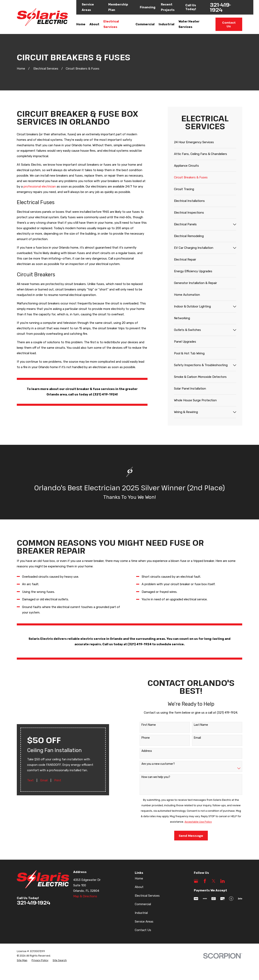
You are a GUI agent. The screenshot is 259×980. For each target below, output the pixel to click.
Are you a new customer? (154, 764)
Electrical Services (147, 896)
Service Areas (144, 922)
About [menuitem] (94, 24)
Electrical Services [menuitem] (111, 24)
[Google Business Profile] (196, 881)
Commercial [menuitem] (145, 24)
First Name (144, 725)
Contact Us (229, 24)
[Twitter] (214, 881)
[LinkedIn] (222, 881)
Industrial (141, 913)
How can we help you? (152, 777)
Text (30, 785)
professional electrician (40, 186)
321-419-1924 (220, 7)
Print (58, 785)
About (139, 887)
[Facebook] (205, 881)
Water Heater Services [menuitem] (189, 24)
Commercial (143, 904)
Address (142, 751)
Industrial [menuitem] (167, 24)
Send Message (187, 836)
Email (44, 785)
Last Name (196, 725)
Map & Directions (85, 896)
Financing (148, 7)
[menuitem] (205, 142)
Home (139, 878)
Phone (141, 738)
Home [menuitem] (81, 24)
